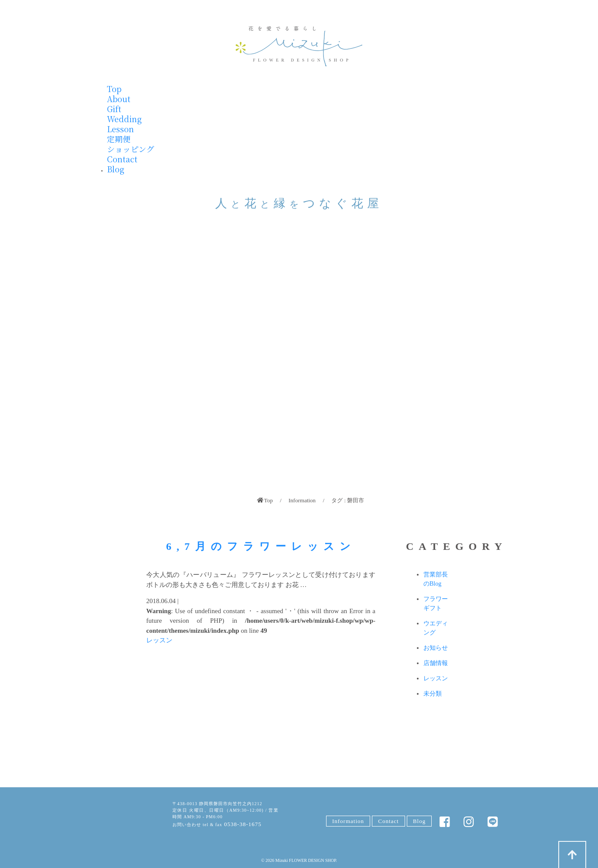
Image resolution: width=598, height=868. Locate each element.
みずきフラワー (299, 46)
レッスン (159, 640)
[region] (299, 362)
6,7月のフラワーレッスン (261, 546)
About (119, 99)
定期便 (119, 139)
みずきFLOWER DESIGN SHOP (129, 816)
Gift (114, 109)
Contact (122, 159)
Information (302, 500)
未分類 (433, 694)
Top (114, 89)
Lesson (120, 129)
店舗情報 (436, 663)
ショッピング (131, 149)
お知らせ (436, 648)
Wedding (124, 119)
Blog (116, 169)
